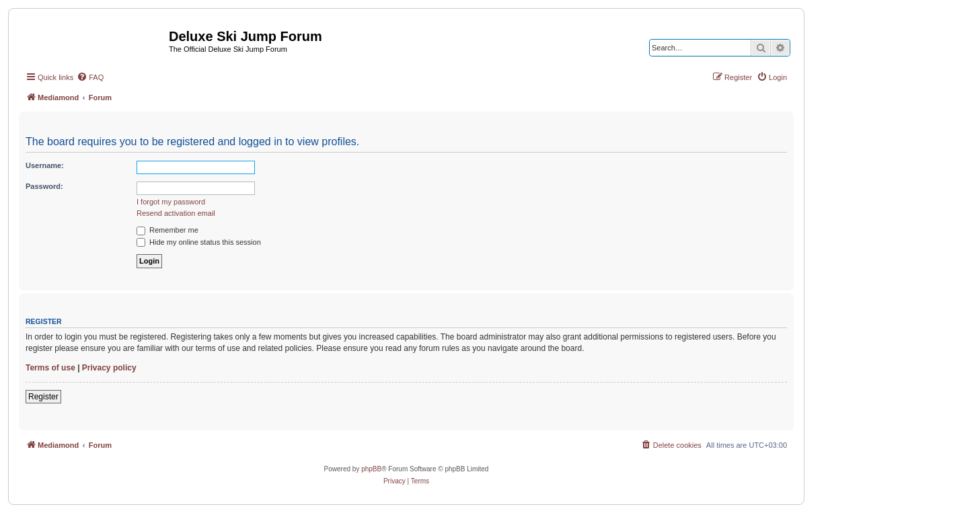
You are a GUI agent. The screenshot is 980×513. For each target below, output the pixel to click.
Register (43, 397)
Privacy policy (109, 368)
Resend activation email (176, 213)
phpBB (371, 469)
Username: (45, 165)
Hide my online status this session (199, 242)
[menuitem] (90, 77)
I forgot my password (171, 202)
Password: (44, 186)
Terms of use (50, 368)
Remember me (167, 230)
